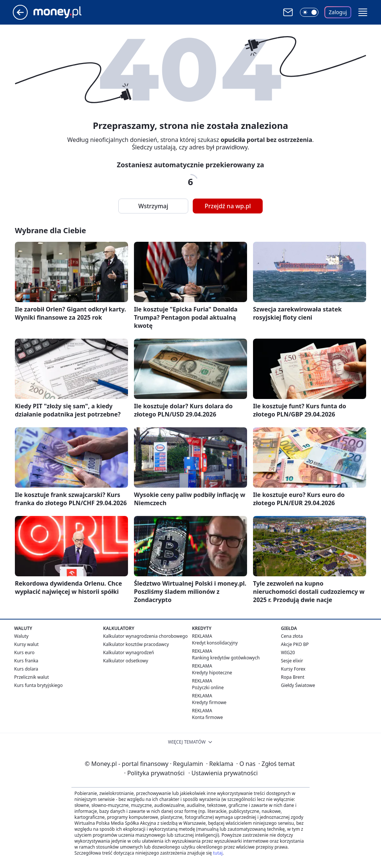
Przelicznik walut (31, 677)
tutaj (218, 853)
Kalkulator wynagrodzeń (129, 652)
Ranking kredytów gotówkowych (226, 658)
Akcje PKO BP (295, 644)
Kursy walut (26, 644)
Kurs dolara (26, 669)
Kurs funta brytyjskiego (38, 685)
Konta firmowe (207, 717)
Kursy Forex (293, 669)
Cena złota (292, 636)
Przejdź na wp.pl (228, 206)
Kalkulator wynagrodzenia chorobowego (145, 636)
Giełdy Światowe (298, 685)
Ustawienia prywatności (223, 773)
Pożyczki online (208, 688)
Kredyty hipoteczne (212, 673)
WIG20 (288, 652)
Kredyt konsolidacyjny (215, 643)
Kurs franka (26, 661)
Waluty (21, 636)
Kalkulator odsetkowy (126, 661)
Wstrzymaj (153, 206)
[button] (363, 12)
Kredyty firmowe (209, 702)
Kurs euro (24, 652)
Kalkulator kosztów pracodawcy (136, 644)
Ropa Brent (293, 677)
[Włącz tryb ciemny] (309, 12)
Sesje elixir (292, 661)
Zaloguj (338, 12)
